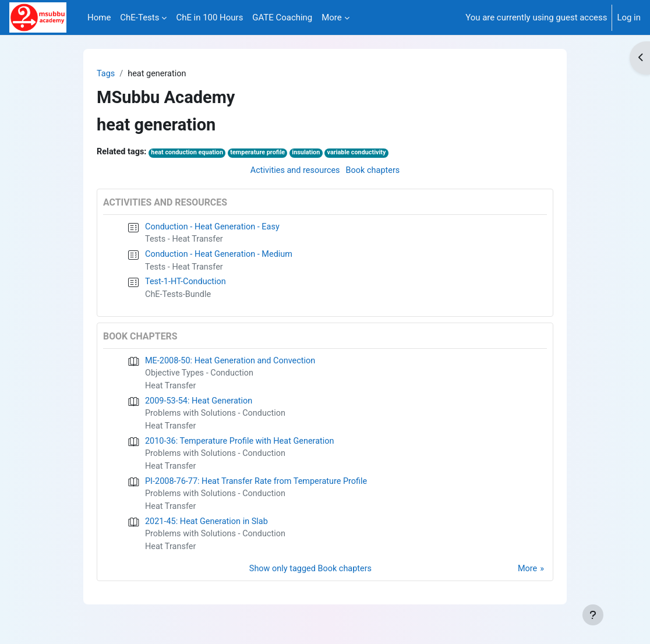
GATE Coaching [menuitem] (282, 17)
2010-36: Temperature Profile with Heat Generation (243, 448)
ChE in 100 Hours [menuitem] (209, 17)
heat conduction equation (190, 153)
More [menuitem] (331, 17)
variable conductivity (366, 153)
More (527, 580)
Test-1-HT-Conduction (187, 285)
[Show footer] (593, 615)
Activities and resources (294, 172)
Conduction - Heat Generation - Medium (221, 257)
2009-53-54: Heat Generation (201, 406)
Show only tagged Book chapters (310, 580)
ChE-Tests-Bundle (179, 298)
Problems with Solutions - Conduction (218, 420)
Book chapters (375, 172)
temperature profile (263, 153)
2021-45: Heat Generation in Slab (209, 531)
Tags (106, 74)
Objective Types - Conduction (201, 378)
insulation (313, 153)
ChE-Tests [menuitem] (139, 17)
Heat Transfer (171, 391)
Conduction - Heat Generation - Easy (215, 228)
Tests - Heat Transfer (185, 241)
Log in (629, 17)
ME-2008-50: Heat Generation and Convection (233, 365)
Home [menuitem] (99, 17)
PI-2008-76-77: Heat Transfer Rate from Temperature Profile (260, 490)
